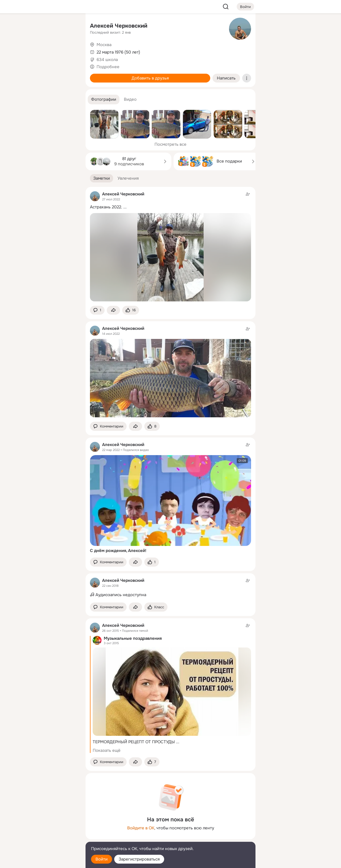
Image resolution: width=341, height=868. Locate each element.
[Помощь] (20, 99)
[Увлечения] (45, 26)
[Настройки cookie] (45, 861)
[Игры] (69, 75)
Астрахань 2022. (106, 207)
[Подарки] (20, 75)
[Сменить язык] (45, 837)
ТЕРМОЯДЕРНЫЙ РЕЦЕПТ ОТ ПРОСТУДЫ (134, 742)
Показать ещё (107, 750)
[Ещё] (45, 825)
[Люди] (45, 51)
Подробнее (108, 67)
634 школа (107, 60)
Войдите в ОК (141, 828)
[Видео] (69, 51)
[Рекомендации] (45, 99)
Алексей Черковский (119, 26)
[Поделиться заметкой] (113, 310)
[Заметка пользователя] (171, 588)
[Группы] (69, 26)
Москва (104, 45)
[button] (104, 99)
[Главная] (20, 26)
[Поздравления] (45, 75)
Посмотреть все (171, 144)
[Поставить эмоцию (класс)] (131, 310)
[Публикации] (20, 51)
